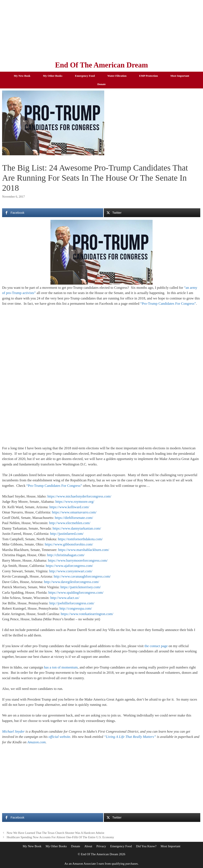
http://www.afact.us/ (65, 598)
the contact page (156, 646)
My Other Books (53, 76)
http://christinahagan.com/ (66, 555)
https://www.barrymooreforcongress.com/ (78, 560)
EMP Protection (148, 76)
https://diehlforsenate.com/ (74, 518)
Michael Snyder (13, 731)
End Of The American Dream (101, 65)
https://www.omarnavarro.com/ (74, 512)
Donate (101, 84)
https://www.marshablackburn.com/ (84, 550)
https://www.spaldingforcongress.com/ (76, 593)
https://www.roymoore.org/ (75, 502)
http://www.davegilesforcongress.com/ (71, 582)
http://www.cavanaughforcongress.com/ (82, 576)
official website (59, 737)
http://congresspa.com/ (76, 608)
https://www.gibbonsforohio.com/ (69, 544)
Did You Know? (146, 846)
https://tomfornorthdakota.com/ (80, 539)
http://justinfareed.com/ (67, 534)
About (88, 846)
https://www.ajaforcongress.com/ (69, 566)
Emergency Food (85, 76)
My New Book (22, 76)
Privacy (101, 846)
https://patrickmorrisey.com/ (80, 587)
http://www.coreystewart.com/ (71, 571)
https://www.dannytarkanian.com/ (77, 528)
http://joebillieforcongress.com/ (72, 603)
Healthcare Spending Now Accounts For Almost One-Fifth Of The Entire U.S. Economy (60, 837)
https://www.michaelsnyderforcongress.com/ (79, 496)
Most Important (180, 76)
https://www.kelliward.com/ (69, 507)
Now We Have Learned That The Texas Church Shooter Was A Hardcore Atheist (55, 833)
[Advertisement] (101, 29)
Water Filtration (117, 76)
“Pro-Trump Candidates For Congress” (168, 304)
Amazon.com (36, 742)
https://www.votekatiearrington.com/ (87, 614)
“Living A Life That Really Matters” (130, 737)
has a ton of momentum (61, 667)
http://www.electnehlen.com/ (70, 523)
